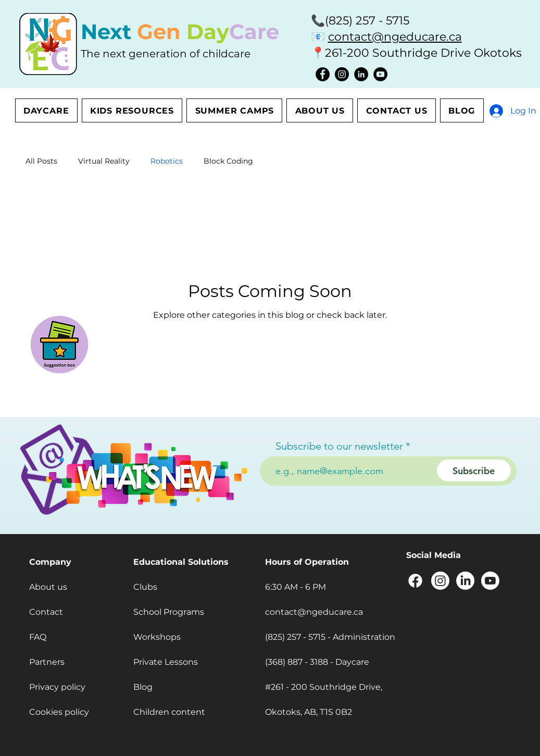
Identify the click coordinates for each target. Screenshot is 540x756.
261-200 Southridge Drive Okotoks (423, 53)
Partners (47, 662)
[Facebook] (323, 74)
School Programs (169, 612)
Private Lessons (166, 662)
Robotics (167, 161)
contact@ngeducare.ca (395, 37)
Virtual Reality (104, 161)
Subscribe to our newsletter (339, 446)
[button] (59, 343)
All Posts (41, 161)
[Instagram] (342, 74)
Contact (46, 612)
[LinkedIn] (361, 74)
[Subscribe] (474, 470)
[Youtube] (490, 581)
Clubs (145, 587)
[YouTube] (380, 74)
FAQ (38, 637)
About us (48, 587)
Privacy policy (57, 687)
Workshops (157, 637)
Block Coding (228, 161)
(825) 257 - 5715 (367, 21)
